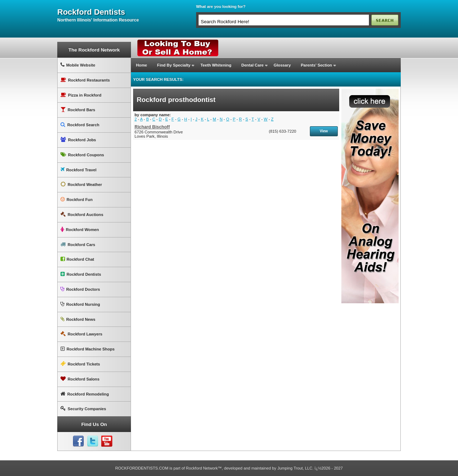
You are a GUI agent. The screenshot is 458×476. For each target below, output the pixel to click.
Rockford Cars (78, 244)
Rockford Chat (77, 259)
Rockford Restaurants (85, 80)
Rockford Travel (79, 170)
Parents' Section (316, 65)
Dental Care (253, 65)
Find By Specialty (174, 65)
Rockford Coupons (82, 155)
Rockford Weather (81, 184)
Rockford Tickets (80, 364)
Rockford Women (80, 229)
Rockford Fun (77, 199)
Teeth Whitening (216, 65)
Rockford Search (80, 125)
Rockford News (78, 319)
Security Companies (83, 409)
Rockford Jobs (78, 140)
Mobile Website (78, 65)
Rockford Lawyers (81, 334)
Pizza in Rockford (81, 95)
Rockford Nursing (80, 304)
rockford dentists (91, 12)
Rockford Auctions (82, 214)
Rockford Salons (80, 379)
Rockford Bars (78, 110)
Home (142, 65)
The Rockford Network (94, 50)
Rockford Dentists (81, 274)
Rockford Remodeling (85, 394)
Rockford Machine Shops (87, 349)
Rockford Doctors (80, 289)
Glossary (282, 65)
